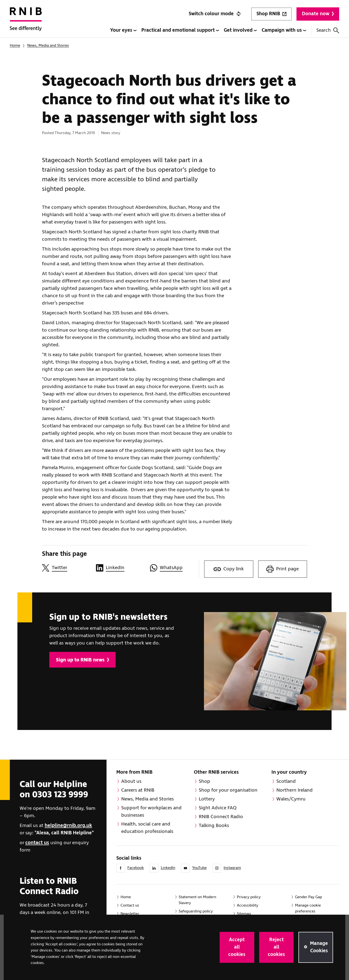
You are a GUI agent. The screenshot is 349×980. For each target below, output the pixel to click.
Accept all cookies (237, 947)
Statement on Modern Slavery (197, 900)
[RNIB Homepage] (26, 23)
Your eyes (123, 30)
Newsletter (130, 914)
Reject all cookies (276, 947)
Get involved (240, 30)
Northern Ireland (295, 790)
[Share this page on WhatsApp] (174, 568)
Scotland (286, 781)
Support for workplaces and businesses (151, 812)
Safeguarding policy (196, 911)
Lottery (207, 799)
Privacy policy (249, 897)
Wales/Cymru (291, 799)
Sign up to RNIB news (82, 660)
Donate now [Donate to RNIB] (318, 14)
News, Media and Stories (48, 46)
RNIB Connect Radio (221, 817)
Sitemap (244, 914)
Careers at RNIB (138, 790)
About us (131, 781)
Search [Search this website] (328, 30)
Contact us (130, 905)
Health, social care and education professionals (147, 828)
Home (15, 46)
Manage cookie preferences (308, 908)
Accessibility (248, 905)
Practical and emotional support (180, 30)
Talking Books (214, 826)
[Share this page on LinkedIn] (121, 568)
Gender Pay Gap (309, 897)
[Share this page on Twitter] (67, 568)
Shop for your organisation (228, 790)
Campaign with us (284, 30)
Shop (204, 781)
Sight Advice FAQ (218, 808)
